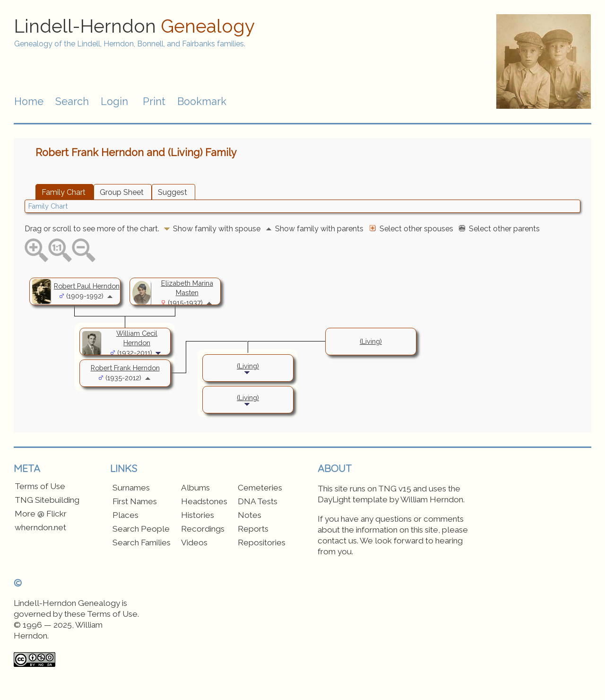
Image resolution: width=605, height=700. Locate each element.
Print (154, 101)
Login (114, 101)
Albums (195, 488)
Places (125, 515)
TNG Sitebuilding (47, 500)
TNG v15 (395, 489)
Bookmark (202, 101)
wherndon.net (40, 527)
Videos (194, 542)
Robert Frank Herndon (125, 368)
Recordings (203, 529)
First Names (135, 501)
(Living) (371, 341)
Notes (250, 515)
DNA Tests (258, 501)
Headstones (204, 501)
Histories (198, 515)
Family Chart (64, 192)
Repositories (262, 542)
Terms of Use (40, 486)
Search (72, 101)
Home (29, 101)
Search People (141, 529)
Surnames (131, 488)
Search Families (142, 542)
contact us (337, 541)
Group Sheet (122, 192)
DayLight (334, 499)
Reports (253, 529)
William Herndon (432, 499)
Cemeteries (260, 488)
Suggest (173, 192)
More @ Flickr (41, 514)
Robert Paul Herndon (87, 286)
